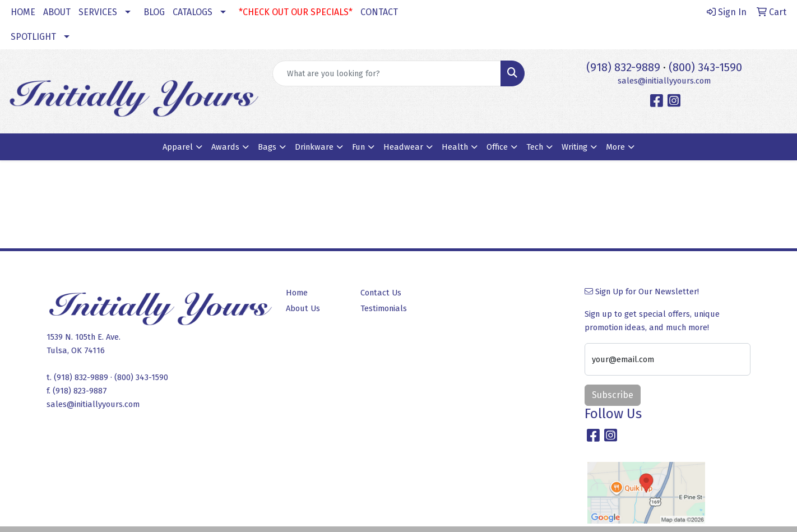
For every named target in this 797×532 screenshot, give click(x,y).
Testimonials (384, 308)
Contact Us (381, 293)
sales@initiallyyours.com (664, 81)
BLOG (154, 12)
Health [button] (455, 147)
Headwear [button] (403, 147)
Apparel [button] (178, 147)
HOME (23, 12)
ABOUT (57, 12)
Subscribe (613, 395)
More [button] (615, 147)
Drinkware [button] (314, 147)
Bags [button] (267, 147)
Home (297, 293)
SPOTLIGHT (33, 37)
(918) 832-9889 (623, 67)
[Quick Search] (387, 73)
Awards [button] (225, 147)
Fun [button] (358, 147)
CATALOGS (193, 12)
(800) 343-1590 (705, 67)
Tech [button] (535, 147)
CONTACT (379, 12)
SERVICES (98, 12)
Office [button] (497, 147)
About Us (303, 308)
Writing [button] (574, 147)
